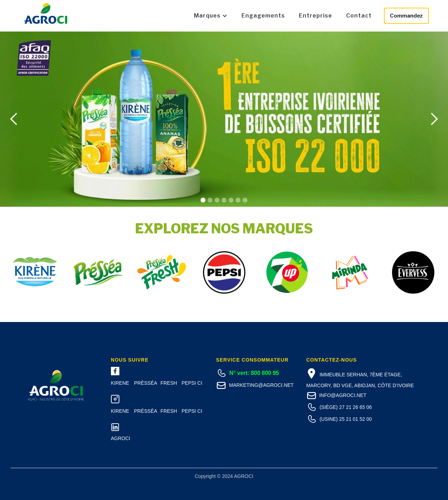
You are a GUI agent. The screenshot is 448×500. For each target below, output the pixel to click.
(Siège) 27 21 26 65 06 (346, 407)
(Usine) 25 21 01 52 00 (346, 419)
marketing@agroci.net (261, 385)
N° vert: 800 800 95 (254, 373)
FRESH (169, 383)
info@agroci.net (343, 395)
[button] (211, 16)
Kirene (120, 383)
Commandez (406, 16)
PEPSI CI (192, 383)
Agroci (121, 438)
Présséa (146, 383)
